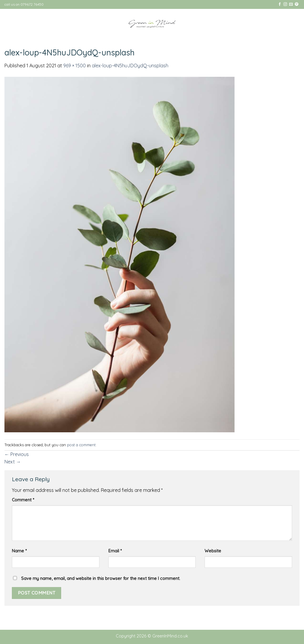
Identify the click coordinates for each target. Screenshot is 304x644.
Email (115, 551)
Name (19, 551)
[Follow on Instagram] (285, 4)
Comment (23, 500)
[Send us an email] (291, 4)
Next (13, 462)
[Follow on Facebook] (280, 4)
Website (213, 551)
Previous (17, 454)
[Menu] (290, 24)
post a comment (81, 445)
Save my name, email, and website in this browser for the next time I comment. (101, 578)
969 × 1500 (75, 66)
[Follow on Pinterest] (297, 4)
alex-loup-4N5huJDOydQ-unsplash (130, 66)
